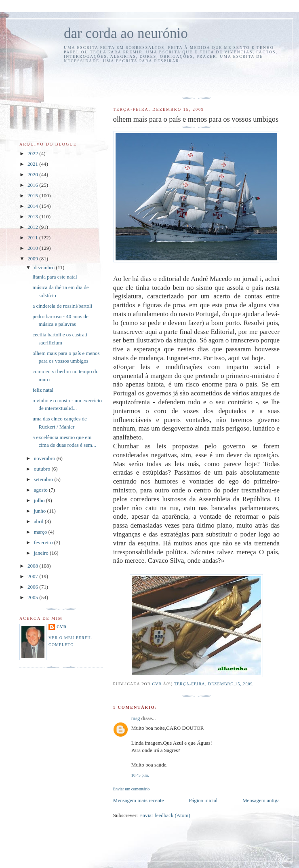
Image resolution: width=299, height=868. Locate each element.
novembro (45, 458)
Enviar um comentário (132, 789)
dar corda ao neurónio (126, 33)
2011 (33, 238)
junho (41, 511)
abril (39, 521)
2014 (33, 206)
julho (40, 500)
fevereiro (44, 542)
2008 (33, 566)
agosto (41, 490)
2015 (33, 195)
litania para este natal (55, 277)
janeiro (42, 553)
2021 (33, 164)
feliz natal (43, 390)
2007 (33, 576)
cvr (62, 627)
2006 (33, 587)
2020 (33, 174)
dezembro (45, 267)
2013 (33, 216)
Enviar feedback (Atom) (164, 815)
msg (136, 718)
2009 (33, 259)
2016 (33, 185)
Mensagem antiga (261, 800)
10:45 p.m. (140, 775)
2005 (33, 597)
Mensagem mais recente (139, 800)
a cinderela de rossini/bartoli (62, 306)
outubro (43, 469)
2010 (33, 248)
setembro (44, 479)
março (41, 532)
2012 (33, 227)
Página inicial (203, 800)
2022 (33, 153)
